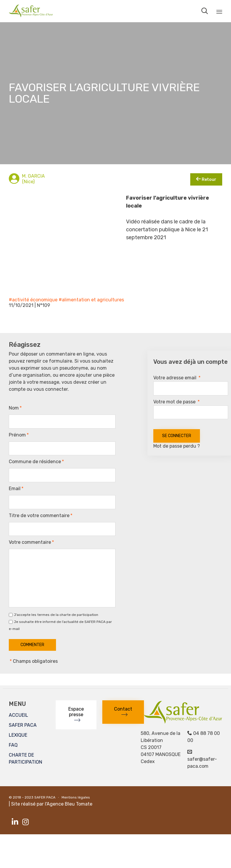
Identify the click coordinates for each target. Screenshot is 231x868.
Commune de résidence (36, 462)
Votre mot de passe (176, 402)
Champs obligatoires (33, 661)
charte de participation (79, 615)
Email (16, 489)
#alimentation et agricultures (91, 300)
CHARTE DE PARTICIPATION (26, 759)
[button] (76, 715)
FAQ (13, 745)
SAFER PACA (23, 725)
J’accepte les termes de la (56, 615)
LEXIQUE (18, 735)
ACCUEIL (18, 715)
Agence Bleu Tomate (69, 804)
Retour (206, 179)
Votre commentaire (31, 542)
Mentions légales (76, 797)
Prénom (19, 435)
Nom (15, 408)
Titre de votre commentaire (41, 515)
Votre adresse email (177, 378)
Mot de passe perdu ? (177, 446)
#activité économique (33, 300)
